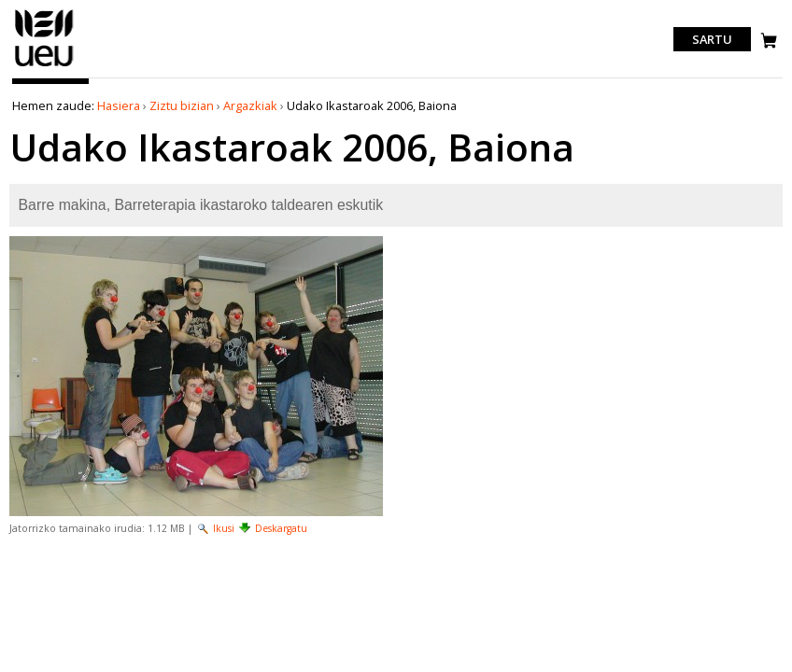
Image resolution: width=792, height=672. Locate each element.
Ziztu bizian (182, 105)
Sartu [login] (712, 39)
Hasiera (119, 105)
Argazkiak (250, 105)
